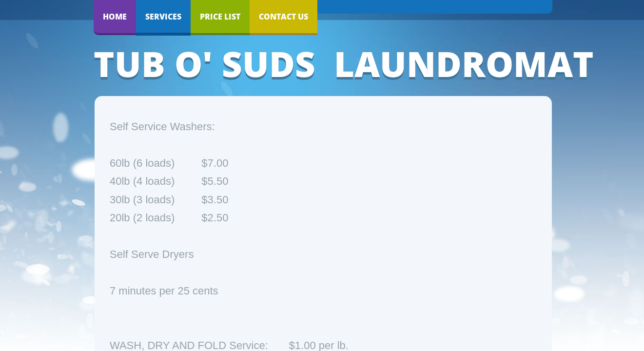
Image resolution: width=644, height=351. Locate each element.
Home (115, 17)
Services (163, 17)
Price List (220, 17)
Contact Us (283, 17)
